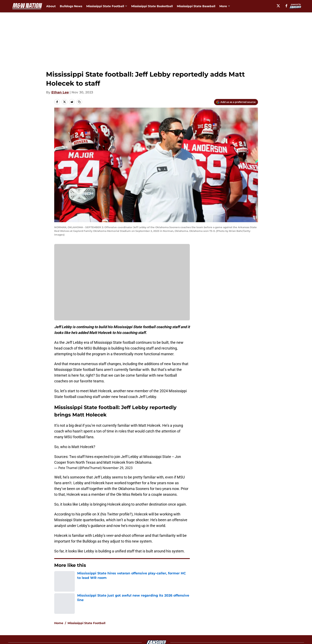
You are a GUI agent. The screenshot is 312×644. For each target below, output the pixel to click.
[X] (279, 6)
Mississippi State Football (86, 578)
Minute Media (32, 633)
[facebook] (287, 6)
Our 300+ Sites (203, 607)
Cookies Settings (122, 285)
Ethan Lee (60, 92)
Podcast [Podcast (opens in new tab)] (225, 6)
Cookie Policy (202, 614)
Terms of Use (158, 614)
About (51, 6)
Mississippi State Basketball (152, 6)
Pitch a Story (64, 614)
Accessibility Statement (73, 622)
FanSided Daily (244, 607)
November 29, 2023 (118, 468)
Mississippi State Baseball (196, 6)
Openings (116, 607)
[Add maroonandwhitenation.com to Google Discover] (236, 102)
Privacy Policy (120, 614)
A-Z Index (116, 622)
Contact (154, 607)
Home (59, 578)
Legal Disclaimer (245, 614)
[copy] (79, 102)
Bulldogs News (71, 6)
